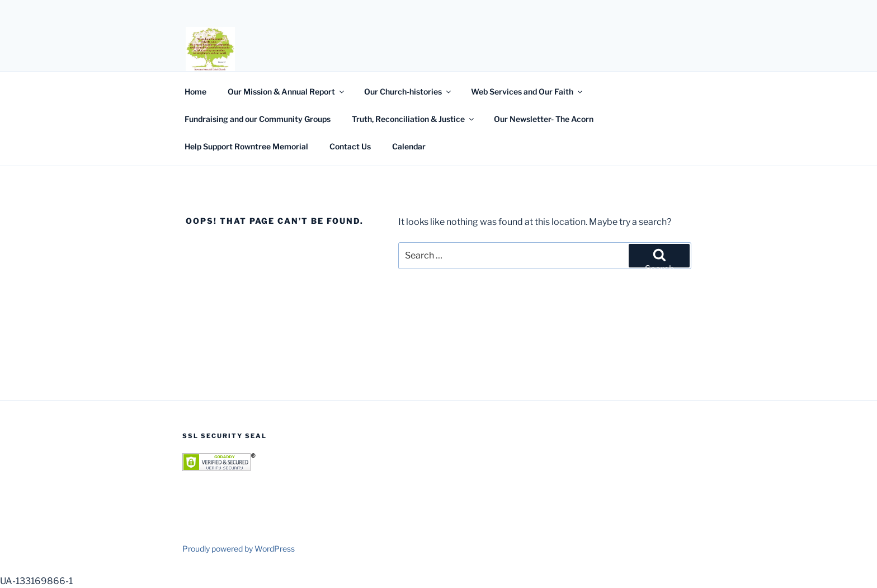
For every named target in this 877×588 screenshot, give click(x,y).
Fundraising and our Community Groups (258, 119)
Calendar (409, 146)
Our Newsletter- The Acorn (544, 119)
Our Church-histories (408, 91)
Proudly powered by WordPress (239, 549)
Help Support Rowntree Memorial (246, 146)
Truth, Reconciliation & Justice (414, 119)
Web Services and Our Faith (527, 91)
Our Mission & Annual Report (287, 91)
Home (195, 91)
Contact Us (350, 146)
